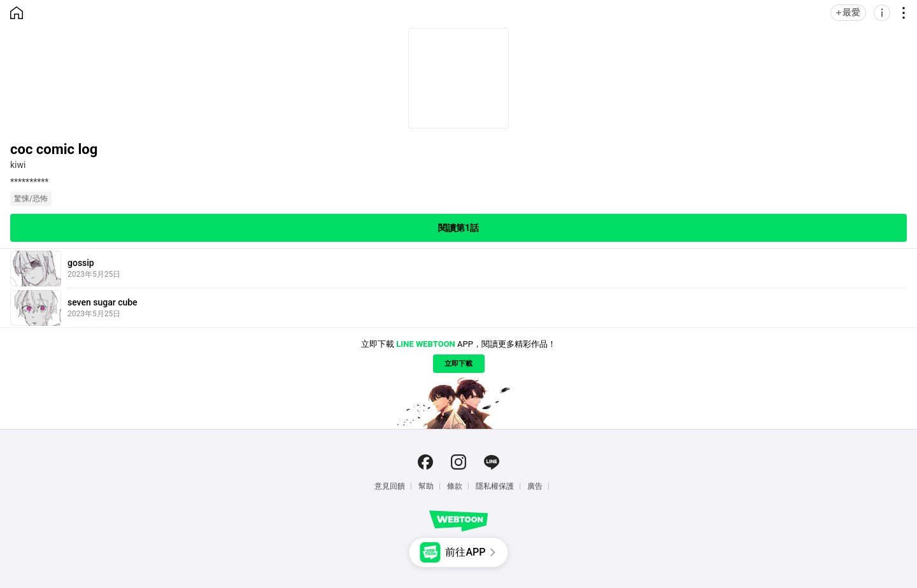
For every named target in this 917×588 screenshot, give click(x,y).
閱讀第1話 (458, 228)
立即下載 (458, 364)
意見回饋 (390, 486)
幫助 (426, 486)
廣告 (535, 486)
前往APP (465, 552)
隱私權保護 (495, 486)
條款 (455, 486)
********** (29, 182)
